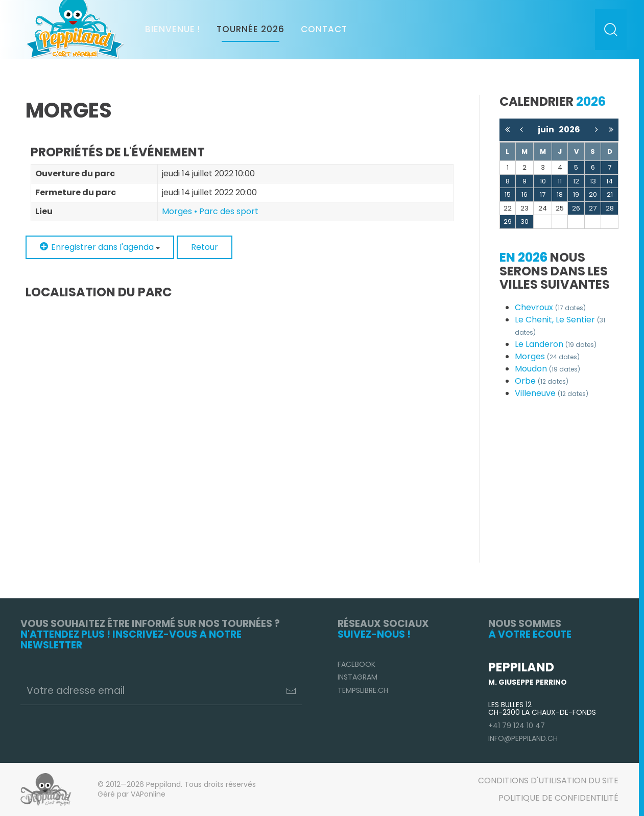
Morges (547, 356)
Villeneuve (552, 393)
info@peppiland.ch (523, 738)
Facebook (356, 664)
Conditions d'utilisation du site (548, 780)
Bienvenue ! (173, 29)
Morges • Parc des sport (210, 211)
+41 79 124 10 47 (517, 726)
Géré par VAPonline (132, 794)
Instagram (357, 677)
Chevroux (550, 307)
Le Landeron (556, 344)
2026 (569, 130)
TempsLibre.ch (363, 690)
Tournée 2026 (251, 29)
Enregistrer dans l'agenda (100, 247)
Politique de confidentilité (558, 798)
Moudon (547, 369)
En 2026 (523, 257)
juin (548, 130)
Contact (324, 29)
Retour (205, 247)
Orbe (542, 381)
